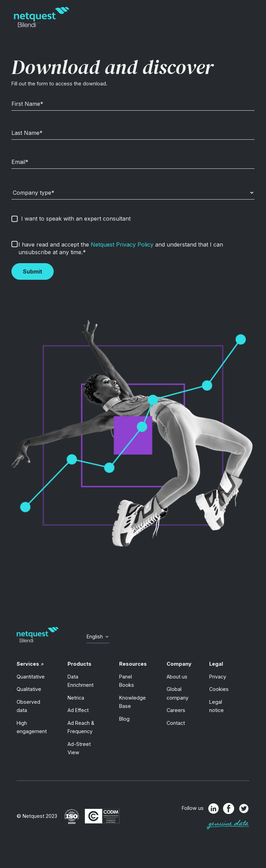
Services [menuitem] (28, 664)
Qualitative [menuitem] (29, 689)
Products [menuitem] (79, 664)
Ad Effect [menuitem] (78, 710)
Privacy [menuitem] (218, 677)
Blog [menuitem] (124, 719)
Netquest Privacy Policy (122, 244)
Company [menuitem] (179, 664)
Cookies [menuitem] (219, 689)
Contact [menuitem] (176, 723)
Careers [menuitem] (176, 710)
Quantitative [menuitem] (31, 677)
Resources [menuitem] (133, 664)
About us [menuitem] (177, 677)
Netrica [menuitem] (76, 698)
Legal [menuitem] (216, 664)
